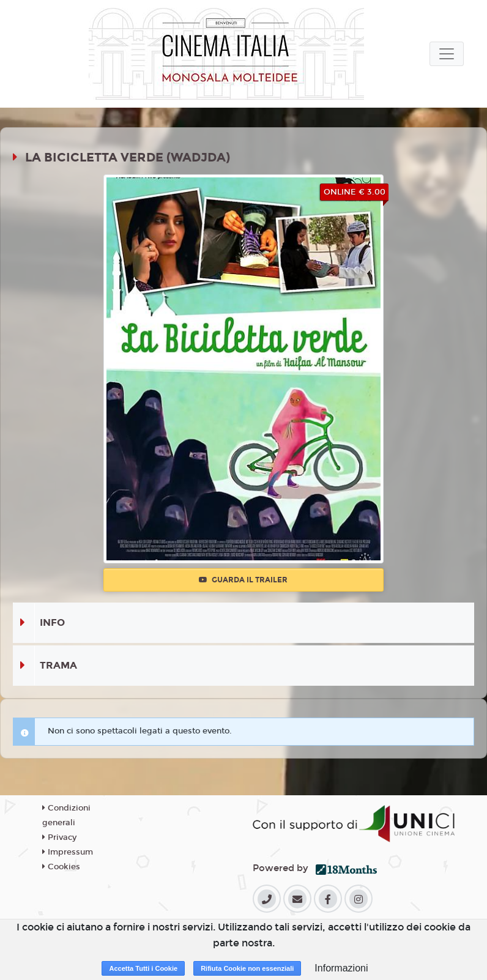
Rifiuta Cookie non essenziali (247, 968)
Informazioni (341, 968)
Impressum (68, 852)
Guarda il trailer (243, 580)
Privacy (59, 837)
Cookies (61, 867)
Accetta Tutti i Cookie (143, 968)
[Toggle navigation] (447, 54)
